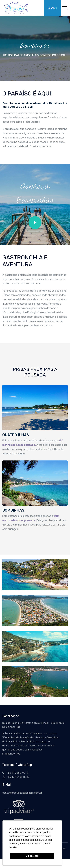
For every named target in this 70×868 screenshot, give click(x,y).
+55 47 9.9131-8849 (16, 777)
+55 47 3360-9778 (15, 773)
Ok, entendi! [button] (32, 856)
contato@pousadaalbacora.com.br (22, 793)
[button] (65, 7)
